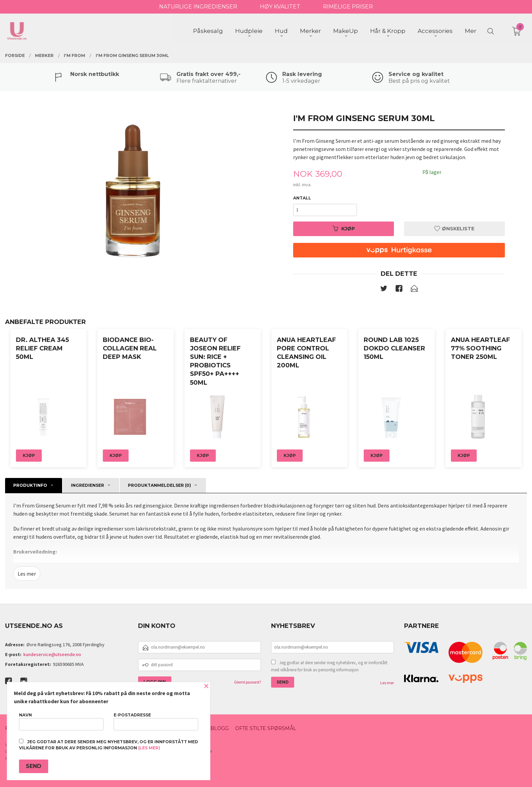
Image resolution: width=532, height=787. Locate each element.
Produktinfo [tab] (30, 485)
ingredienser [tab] (88, 485)
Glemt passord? (248, 682)
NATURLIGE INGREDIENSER (198, 7)
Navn (61, 721)
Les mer (27, 574)
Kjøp (344, 229)
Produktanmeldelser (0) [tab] (159, 485)
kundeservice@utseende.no (52, 654)
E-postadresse (156, 721)
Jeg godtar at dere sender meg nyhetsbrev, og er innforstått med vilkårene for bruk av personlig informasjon (329, 666)
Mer (471, 31)
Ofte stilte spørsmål (266, 728)
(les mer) (149, 748)
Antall (302, 198)
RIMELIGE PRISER (348, 7)
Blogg (220, 728)
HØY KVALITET (280, 7)
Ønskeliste (454, 229)
